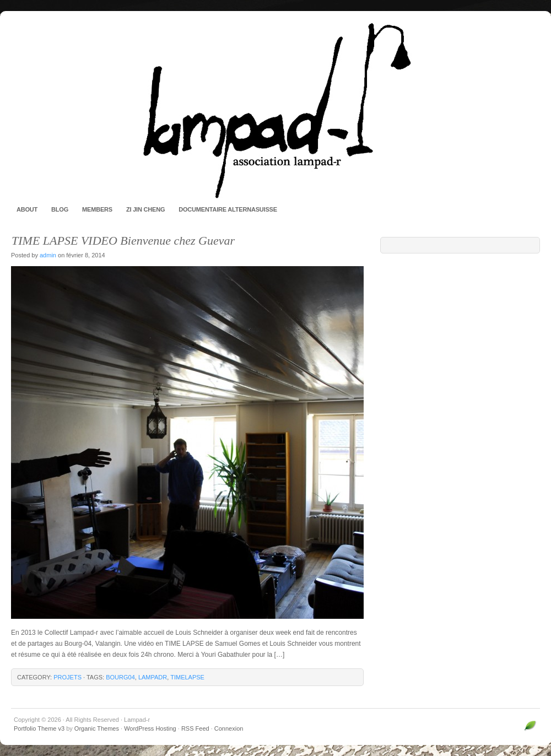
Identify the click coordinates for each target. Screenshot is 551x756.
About (27, 209)
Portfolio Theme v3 (39, 728)
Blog (60, 209)
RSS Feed (195, 728)
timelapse (187, 677)
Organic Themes (97, 728)
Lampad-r (275, 110)
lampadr (153, 677)
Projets (67, 677)
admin (48, 255)
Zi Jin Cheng (145, 209)
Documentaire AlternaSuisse (228, 209)
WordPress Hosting (150, 728)
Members (97, 209)
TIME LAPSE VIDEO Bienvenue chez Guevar (123, 241)
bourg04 (120, 677)
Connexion (229, 728)
